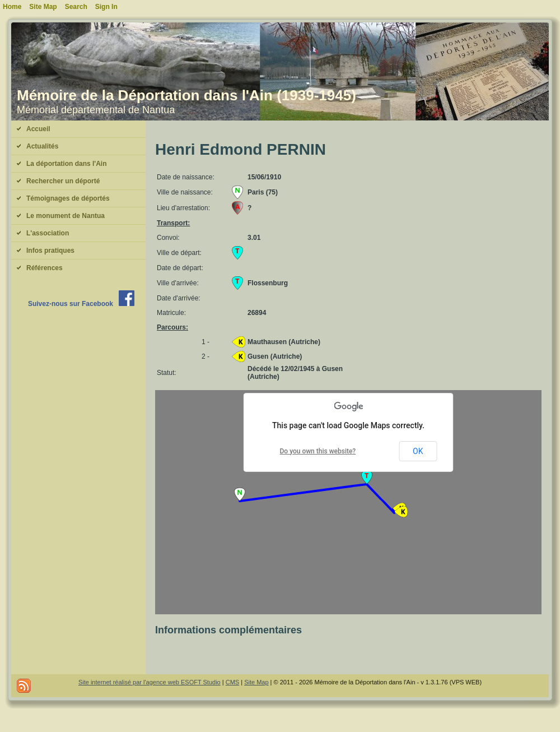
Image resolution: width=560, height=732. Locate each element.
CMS (232, 682)
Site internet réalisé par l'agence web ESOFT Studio (150, 682)
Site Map (256, 682)
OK (418, 451)
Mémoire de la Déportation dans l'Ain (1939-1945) (186, 95)
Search (76, 7)
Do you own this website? (318, 451)
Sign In (106, 7)
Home (12, 7)
